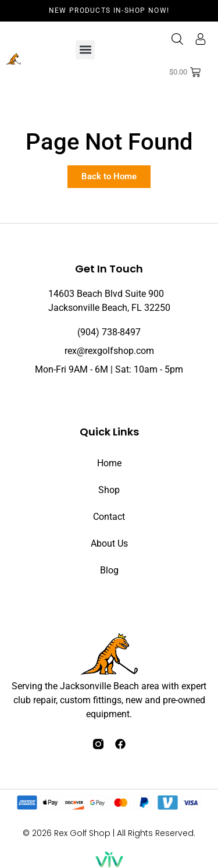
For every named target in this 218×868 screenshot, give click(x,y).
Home (109, 463)
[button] (85, 50)
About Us (109, 543)
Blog (109, 570)
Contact (109, 517)
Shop (109, 490)
